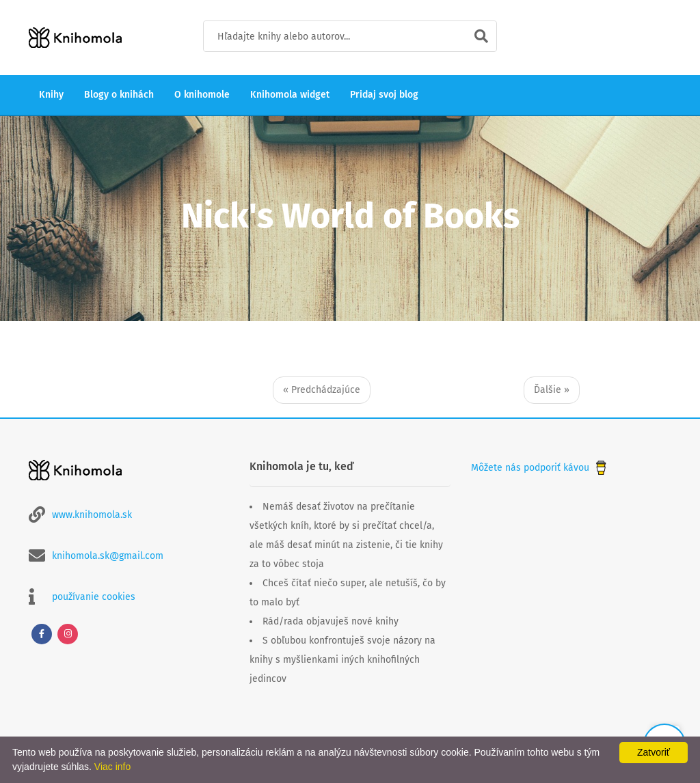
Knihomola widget (290, 95)
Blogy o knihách (119, 95)
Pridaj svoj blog (384, 95)
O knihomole (202, 95)
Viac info (112, 767)
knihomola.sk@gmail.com (108, 556)
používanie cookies (94, 597)
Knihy (51, 95)
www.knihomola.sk (92, 515)
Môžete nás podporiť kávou (540, 468)
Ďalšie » (552, 390)
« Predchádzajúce (322, 390)
